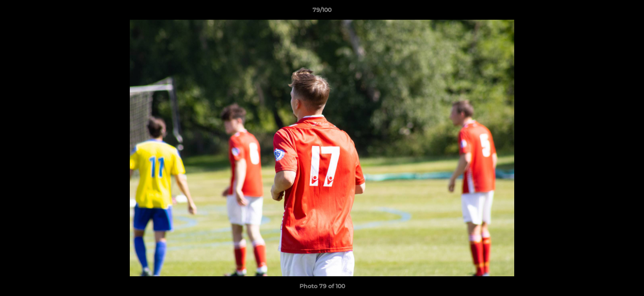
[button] (629, 12)
